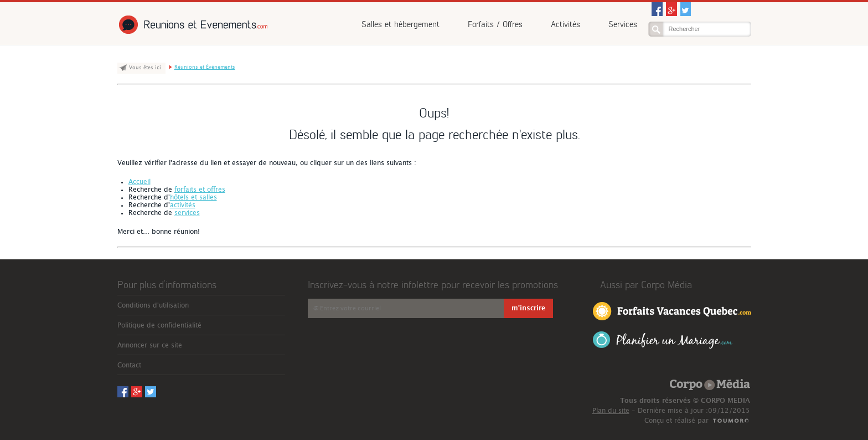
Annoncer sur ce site (150, 345)
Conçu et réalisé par (676, 421)
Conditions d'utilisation (153, 305)
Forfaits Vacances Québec (672, 310)
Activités (565, 24)
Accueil (139, 182)
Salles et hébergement (401, 24)
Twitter (686, 9)
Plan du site (611, 411)
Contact (129, 365)
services (187, 213)
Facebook (657, 9)
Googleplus (671, 9)
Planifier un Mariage (663, 340)
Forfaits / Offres (495, 24)
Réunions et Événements (192, 25)
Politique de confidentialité (159, 325)
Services (623, 24)
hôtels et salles (193, 197)
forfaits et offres (200, 190)
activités (183, 205)
